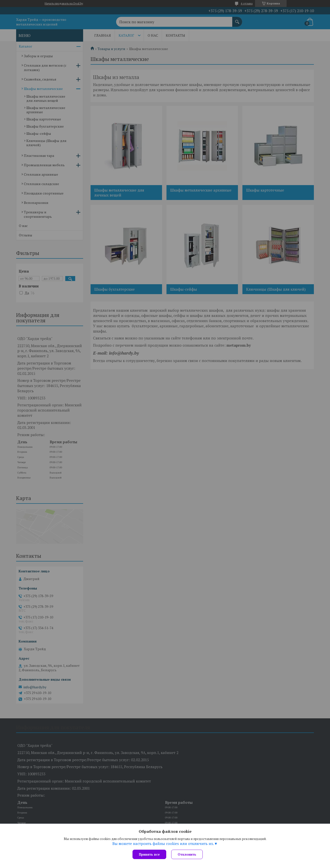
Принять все (149, 854)
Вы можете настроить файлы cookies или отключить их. (163, 843)
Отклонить (187, 854)
